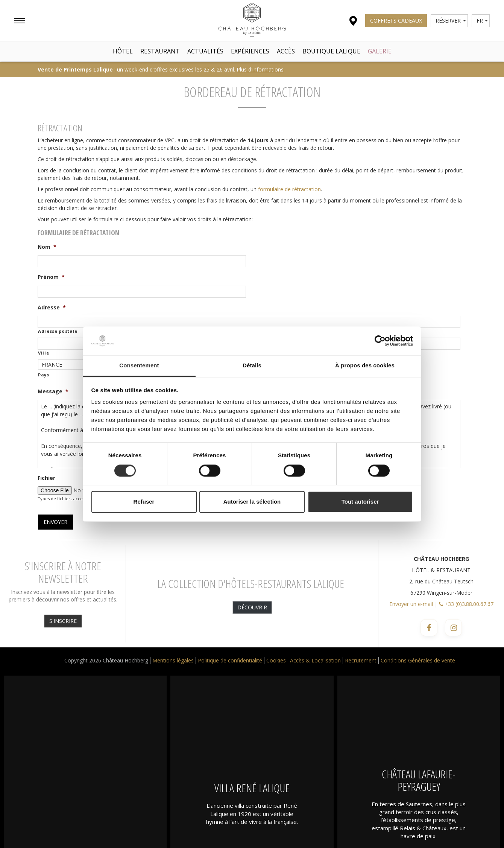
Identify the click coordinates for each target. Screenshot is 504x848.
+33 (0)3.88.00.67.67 (466, 604)
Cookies (276, 660)
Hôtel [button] (123, 51)
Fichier (46, 478)
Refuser (144, 502)
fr (482, 21)
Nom (47, 247)
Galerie (380, 51)
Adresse (52, 308)
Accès (286, 51)
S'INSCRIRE (63, 621)
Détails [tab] (252, 366)
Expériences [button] (250, 51)
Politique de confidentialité (230, 660)
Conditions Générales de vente (418, 660)
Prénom (51, 277)
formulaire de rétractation (289, 189)
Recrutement (361, 660)
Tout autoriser (360, 502)
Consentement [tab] (139, 366)
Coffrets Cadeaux (396, 21)
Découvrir (252, 607)
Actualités (205, 51)
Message (53, 391)
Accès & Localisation (315, 660)
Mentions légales (173, 660)
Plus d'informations (260, 69)
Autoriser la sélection (252, 502)
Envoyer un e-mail (411, 604)
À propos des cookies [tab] (365, 366)
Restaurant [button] (160, 51)
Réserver (451, 21)
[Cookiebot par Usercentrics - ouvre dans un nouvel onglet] (380, 341)
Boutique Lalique (331, 51)
